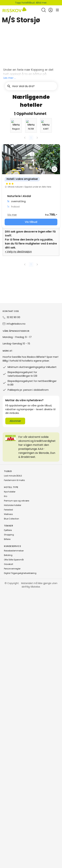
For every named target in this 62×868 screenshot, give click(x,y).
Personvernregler (12, 846)
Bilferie (7, 816)
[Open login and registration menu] (51, 10)
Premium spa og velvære (17, 778)
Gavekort (9, 841)
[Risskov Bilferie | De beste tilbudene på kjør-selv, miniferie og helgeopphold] (15, 10)
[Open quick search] (44, 10)
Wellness (8, 791)
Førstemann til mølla (14, 757)
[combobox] (13, 368)
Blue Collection (11, 796)
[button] (31, 31)
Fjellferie (8, 807)
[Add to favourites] (52, 448)
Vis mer (15, 494)
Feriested (8, 787)
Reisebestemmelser (14, 828)
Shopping (9, 812)
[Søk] (53, 42)
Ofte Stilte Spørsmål (14, 837)
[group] (31, 465)
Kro (6, 773)
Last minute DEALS (13, 753)
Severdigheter (32, 19)
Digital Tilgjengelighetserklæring (20, 850)
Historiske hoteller (13, 782)
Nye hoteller (10, 769)
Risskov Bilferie (9, 19)
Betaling (8, 832)
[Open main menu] (57, 10)
